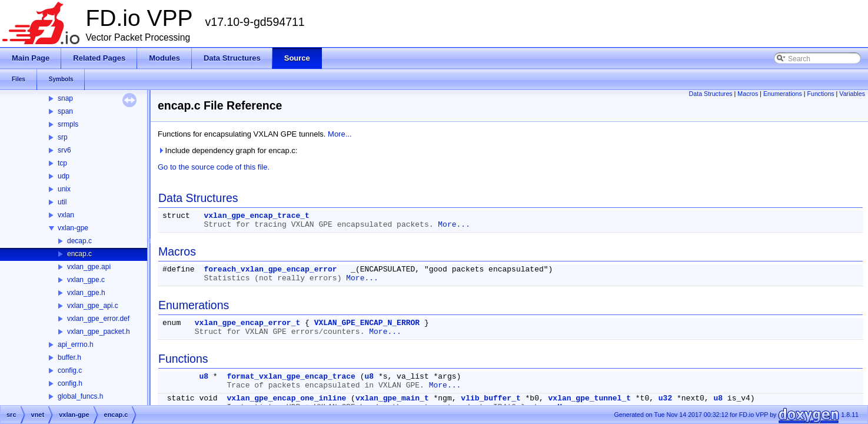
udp (64, 176)
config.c (70, 370)
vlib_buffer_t (490, 398)
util (62, 202)
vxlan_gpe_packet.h (99, 332)
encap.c (79, 254)
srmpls (68, 124)
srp (63, 137)
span (65, 111)
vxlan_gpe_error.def (98, 319)
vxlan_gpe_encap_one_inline (286, 398)
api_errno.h (76, 344)
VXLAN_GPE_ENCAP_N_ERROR (367, 323)
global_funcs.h (80, 396)
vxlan (66, 215)
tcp (62, 163)
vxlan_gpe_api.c (93, 306)
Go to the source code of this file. (214, 167)
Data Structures (711, 94)
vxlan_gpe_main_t (392, 398)
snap (65, 98)
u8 (204, 377)
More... (340, 134)
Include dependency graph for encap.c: (227, 150)
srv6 (64, 150)
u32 (665, 398)
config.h (70, 383)
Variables (852, 94)
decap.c (79, 241)
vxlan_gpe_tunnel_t (590, 398)
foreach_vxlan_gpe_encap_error (270, 269)
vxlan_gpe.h (86, 293)
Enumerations (783, 94)
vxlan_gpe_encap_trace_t (256, 216)
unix (64, 189)
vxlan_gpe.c (86, 280)
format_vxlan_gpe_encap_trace (291, 377)
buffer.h (69, 357)
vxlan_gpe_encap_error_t (247, 323)
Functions (820, 94)
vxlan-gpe (73, 228)
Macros (748, 94)
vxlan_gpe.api (89, 267)
